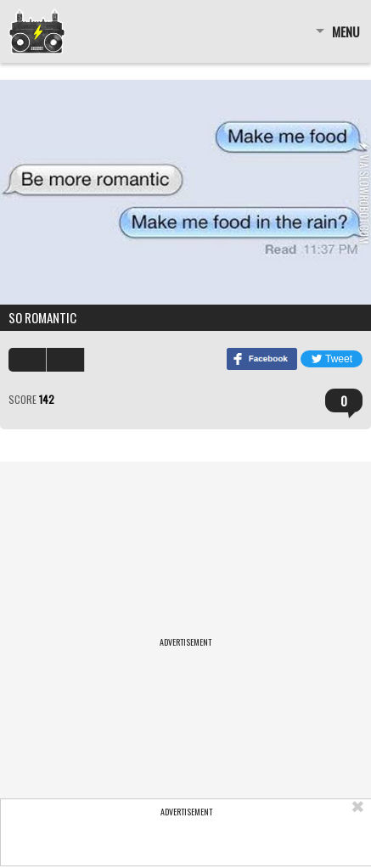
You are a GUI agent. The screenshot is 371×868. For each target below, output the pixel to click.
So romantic (42, 317)
